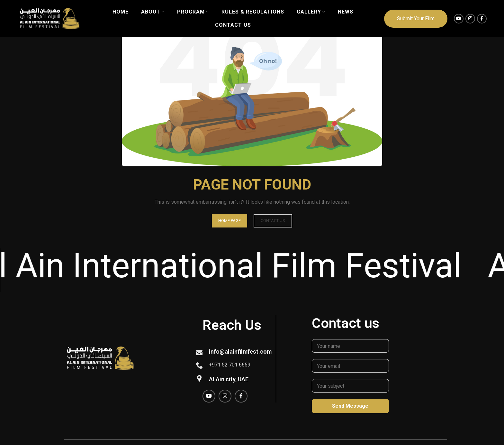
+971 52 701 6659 (230, 365)
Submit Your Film (416, 19)
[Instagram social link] (470, 19)
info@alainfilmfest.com (240, 352)
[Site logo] (50, 18)
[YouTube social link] (459, 19)
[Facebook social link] (482, 19)
